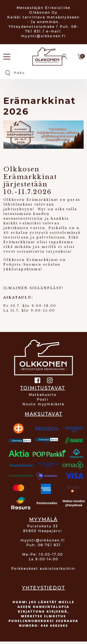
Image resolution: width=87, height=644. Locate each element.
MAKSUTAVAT (43, 414)
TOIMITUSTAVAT (43, 388)
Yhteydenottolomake (32, 27)
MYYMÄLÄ (43, 520)
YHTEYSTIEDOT (43, 588)
